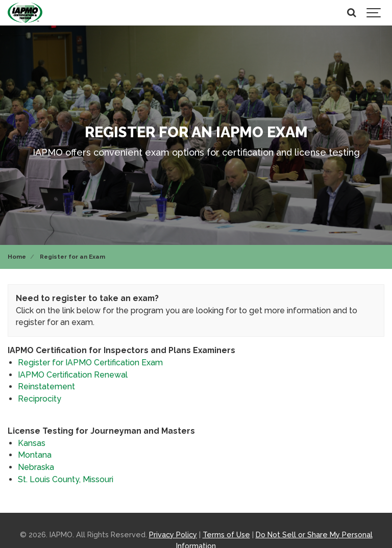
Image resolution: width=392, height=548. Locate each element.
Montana (35, 455)
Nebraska (36, 467)
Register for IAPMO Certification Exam (90, 363)
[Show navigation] (374, 13)
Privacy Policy (173, 534)
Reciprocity (40, 399)
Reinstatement (46, 387)
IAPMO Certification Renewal (73, 375)
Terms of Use (226, 534)
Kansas (32, 443)
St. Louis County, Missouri (66, 479)
